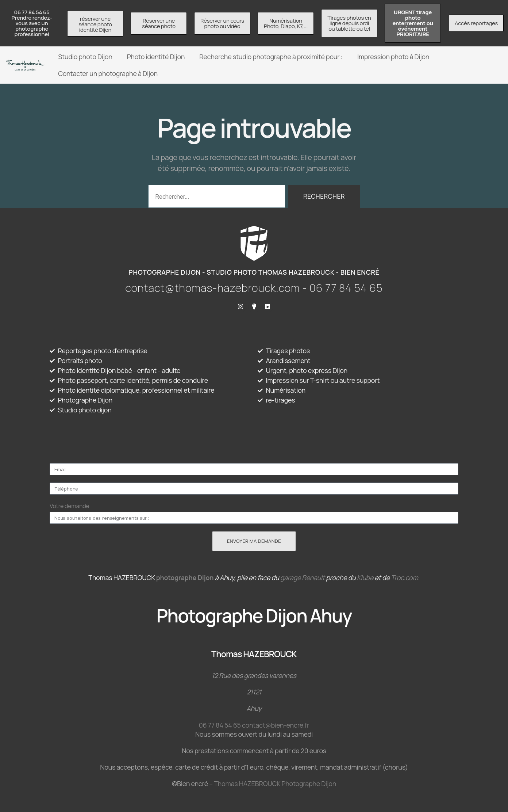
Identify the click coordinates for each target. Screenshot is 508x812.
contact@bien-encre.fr (276, 725)
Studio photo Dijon (85, 57)
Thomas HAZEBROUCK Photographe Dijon (275, 784)
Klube (365, 577)
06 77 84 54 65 (220, 725)
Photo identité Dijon (156, 57)
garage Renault (303, 577)
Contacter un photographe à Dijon (108, 73)
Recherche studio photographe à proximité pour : (271, 57)
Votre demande (70, 506)
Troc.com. (405, 577)
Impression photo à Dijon (393, 57)
